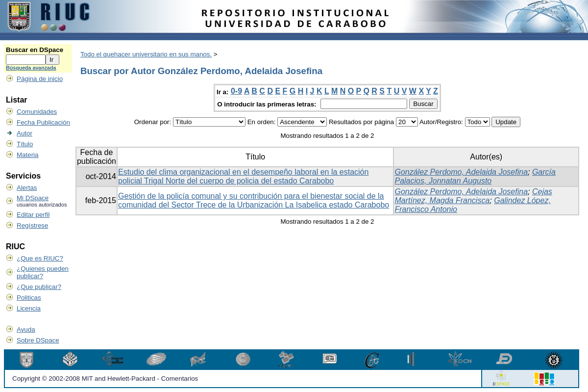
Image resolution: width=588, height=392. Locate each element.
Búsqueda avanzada (31, 68)
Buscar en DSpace (35, 50)
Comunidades (37, 112)
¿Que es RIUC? (40, 258)
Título (25, 144)
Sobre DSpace (38, 340)
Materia (27, 155)
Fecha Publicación (43, 122)
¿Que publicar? (39, 287)
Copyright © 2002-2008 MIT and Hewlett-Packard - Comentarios (105, 379)
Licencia (29, 308)
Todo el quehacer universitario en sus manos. (146, 54)
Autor (24, 133)
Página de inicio (40, 79)
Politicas (29, 298)
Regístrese (32, 225)
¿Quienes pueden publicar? (43, 272)
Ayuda (26, 329)
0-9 (236, 91)
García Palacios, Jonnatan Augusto (475, 176)
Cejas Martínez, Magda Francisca (473, 196)
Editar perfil (33, 215)
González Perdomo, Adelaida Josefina (461, 172)
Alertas (27, 188)
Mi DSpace (33, 198)
